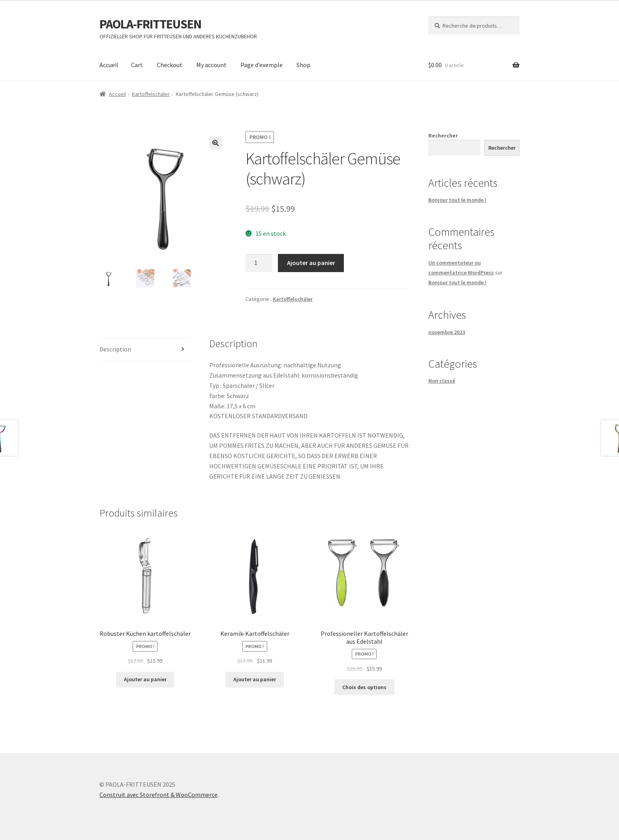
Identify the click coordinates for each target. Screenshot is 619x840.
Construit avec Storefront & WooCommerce (159, 795)
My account (211, 65)
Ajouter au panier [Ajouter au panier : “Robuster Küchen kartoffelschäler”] (145, 679)
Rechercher (443, 135)
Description (115, 349)
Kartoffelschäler (151, 94)
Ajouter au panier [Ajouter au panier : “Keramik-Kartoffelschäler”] (255, 679)
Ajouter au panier (311, 263)
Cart (137, 65)
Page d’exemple (262, 65)
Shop (303, 65)
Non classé (442, 381)
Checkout (170, 65)
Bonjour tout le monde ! (457, 200)
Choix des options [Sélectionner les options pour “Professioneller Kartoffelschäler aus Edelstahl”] (364, 687)
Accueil (109, 65)
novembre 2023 (447, 332)
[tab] (145, 350)
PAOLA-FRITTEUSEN (150, 24)
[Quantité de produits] (259, 263)
